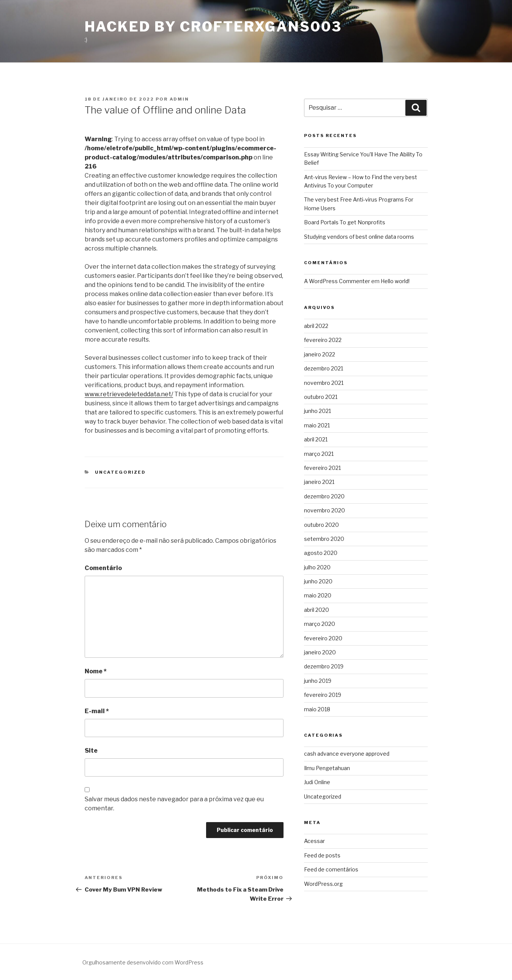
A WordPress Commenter (337, 281)
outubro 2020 (321, 525)
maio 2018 (317, 709)
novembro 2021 (324, 383)
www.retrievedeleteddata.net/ (129, 394)
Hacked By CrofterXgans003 (213, 27)
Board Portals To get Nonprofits (345, 222)
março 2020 (320, 624)
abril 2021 (316, 439)
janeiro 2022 (320, 354)
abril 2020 (317, 610)
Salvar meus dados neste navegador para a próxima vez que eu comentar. (174, 804)
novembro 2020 (325, 510)
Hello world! (395, 281)
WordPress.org (323, 884)
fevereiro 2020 (323, 638)
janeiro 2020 (320, 652)
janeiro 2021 (319, 482)
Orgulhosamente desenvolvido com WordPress (143, 962)
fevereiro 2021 (322, 468)
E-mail (97, 711)
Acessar (314, 841)
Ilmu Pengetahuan (327, 768)
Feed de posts (322, 855)
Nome (96, 671)
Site (91, 751)
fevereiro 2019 (323, 695)
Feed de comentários (331, 869)
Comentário (103, 568)
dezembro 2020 (324, 496)
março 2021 (319, 454)
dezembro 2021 (324, 368)
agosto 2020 (321, 553)
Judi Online (317, 782)
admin (180, 99)
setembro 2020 (324, 539)
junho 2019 (318, 681)
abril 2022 (316, 326)
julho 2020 (317, 567)
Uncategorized (120, 472)
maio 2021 (317, 425)
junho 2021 (317, 411)
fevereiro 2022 (323, 340)
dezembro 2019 (324, 666)
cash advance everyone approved (347, 754)
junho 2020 (318, 581)
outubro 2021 (321, 397)
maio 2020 (318, 595)
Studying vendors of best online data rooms (359, 237)
